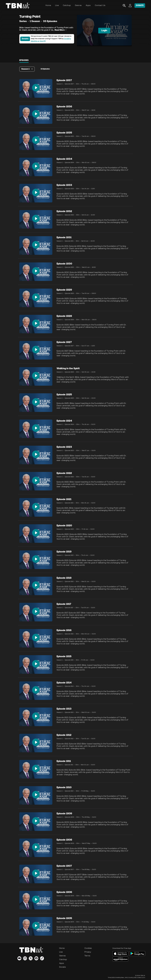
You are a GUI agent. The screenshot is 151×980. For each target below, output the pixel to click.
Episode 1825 (64, 395)
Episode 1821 (64, 499)
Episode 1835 (64, 133)
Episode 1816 (64, 630)
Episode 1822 (64, 473)
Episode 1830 (64, 264)
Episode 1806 (64, 892)
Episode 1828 (64, 316)
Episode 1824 (64, 421)
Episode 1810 (64, 788)
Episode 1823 (64, 447)
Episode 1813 (64, 709)
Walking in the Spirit (68, 369)
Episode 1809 (64, 814)
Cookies (88, 948)
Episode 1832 (64, 211)
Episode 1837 (64, 80)
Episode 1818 (64, 578)
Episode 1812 (64, 735)
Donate (25, 39)
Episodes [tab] (24, 60)
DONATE (140, 5)
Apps (88, 5)
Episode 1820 (64, 526)
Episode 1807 (64, 866)
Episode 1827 (64, 342)
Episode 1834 (64, 159)
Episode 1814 (64, 683)
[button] (27, 69)
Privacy (88, 952)
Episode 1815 (64, 657)
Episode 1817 (64, 604)
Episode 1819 (64, 552)
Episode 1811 (64, 761)
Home (48, 5)
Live (57, 5)
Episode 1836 (64, 107)
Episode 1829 (64, 290)
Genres (78, 5)
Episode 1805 (64, 918)
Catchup (67, 5)
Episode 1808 (64, 840)
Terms (87, 956)
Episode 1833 (64, 185)
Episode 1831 (64, 238)
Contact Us (100, 5)
